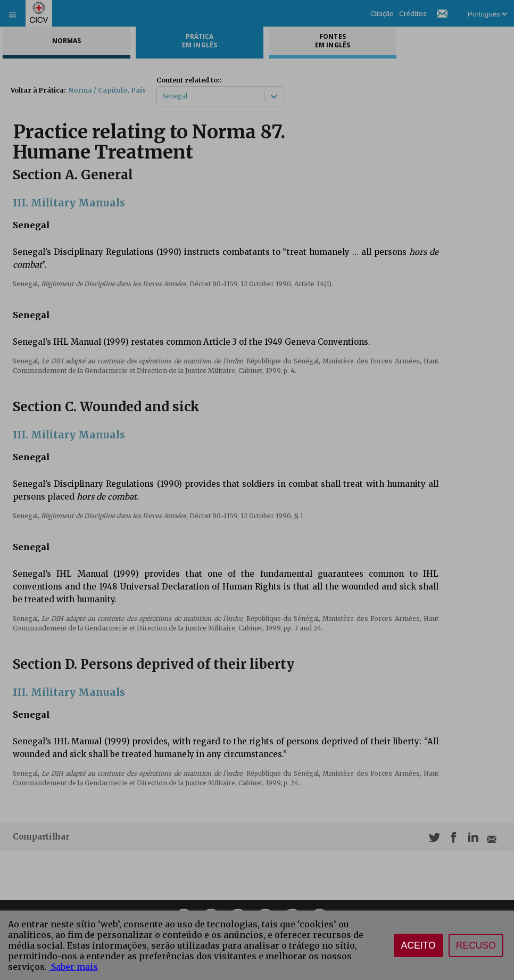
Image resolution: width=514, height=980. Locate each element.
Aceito (418, 945)
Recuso (476, 945)
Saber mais (73, 967)
